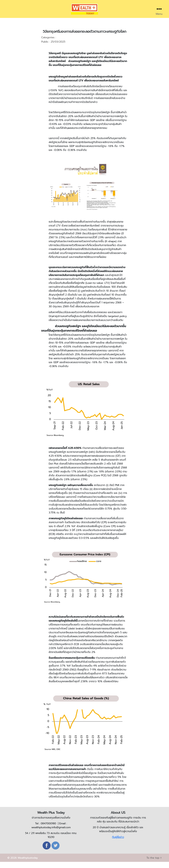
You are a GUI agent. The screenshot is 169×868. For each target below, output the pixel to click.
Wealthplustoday (28, 864)
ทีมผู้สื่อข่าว (118, 843)
